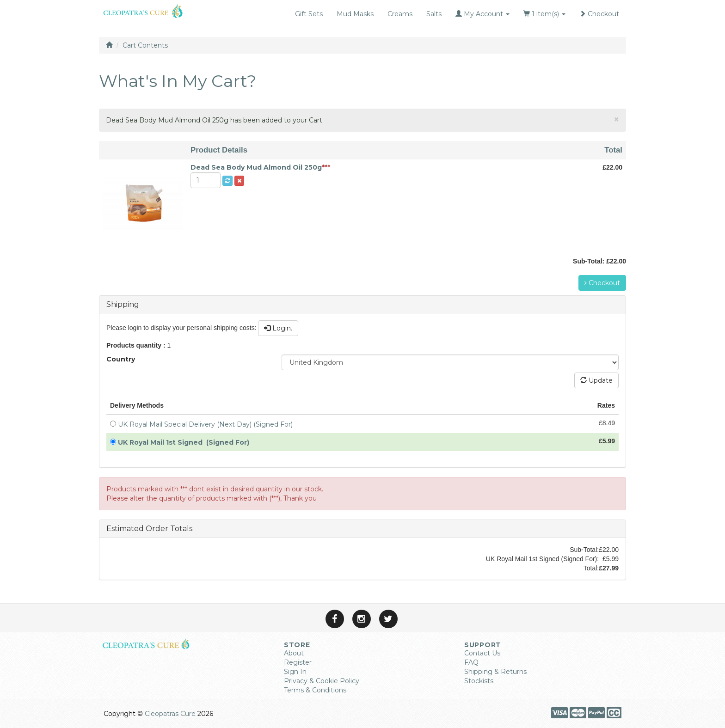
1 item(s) (544, 14)
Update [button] (596, 380)
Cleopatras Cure (170, 714)
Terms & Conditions (315, 690)
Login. (278, 328)
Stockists (479, 681)
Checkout (599, 14)
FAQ (471, 662)
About (294, 653)
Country (121, 359)
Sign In (295, 672)
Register (298, 662)
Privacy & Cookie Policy (322, 681)
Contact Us (482, 653)
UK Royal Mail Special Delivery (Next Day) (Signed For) (207, 424)
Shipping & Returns (495, 672)
